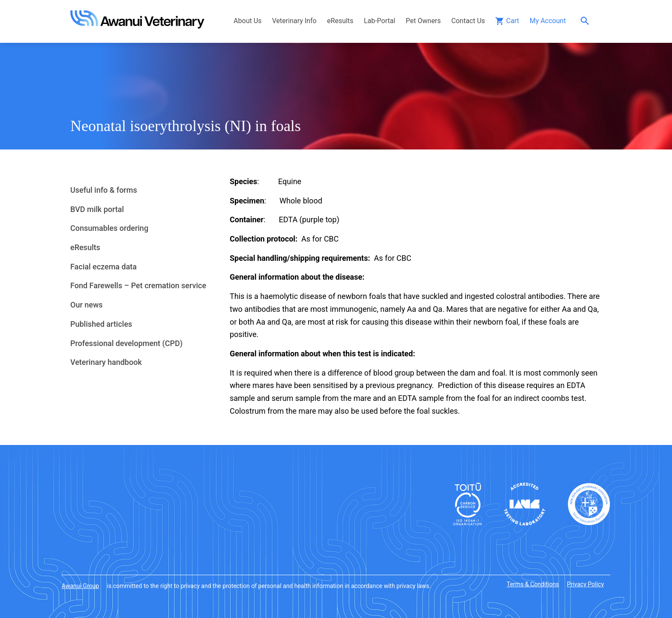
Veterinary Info (294, 21)
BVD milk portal (97, 209)
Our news (87, 305)
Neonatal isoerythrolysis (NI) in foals (186, 126)
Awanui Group (80, 586)
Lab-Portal (379, 21)
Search (587, 21)
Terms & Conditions (533, 584)
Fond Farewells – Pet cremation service (138, 285)
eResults (340, 21)
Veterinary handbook (106, 362)
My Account (548, 21)
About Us (247, 21)
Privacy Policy (585, 584)
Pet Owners (423, 21)
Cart (513, 21)
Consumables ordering (109, 228)
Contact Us (468, 21)
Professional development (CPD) (126, 343)
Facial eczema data (103, 267)
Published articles (101, 324)
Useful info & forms (104, 190)
